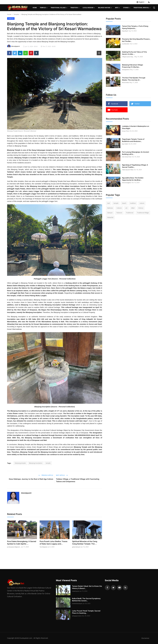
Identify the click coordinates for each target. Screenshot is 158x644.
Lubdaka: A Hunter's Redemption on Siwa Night (136, 127)
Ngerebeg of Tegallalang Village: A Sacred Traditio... (135, 166)
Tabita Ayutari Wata (128, 170)
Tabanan (119, 213)
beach (124, 203)
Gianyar (110, 213)
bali (109, 203)
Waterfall (110, 217)
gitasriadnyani (77, 547)
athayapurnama (77, 616)
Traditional (130, 213)
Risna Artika (126, 82)
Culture (119, 208)
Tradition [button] (75, 8)
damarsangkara (127, 183)
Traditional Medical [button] (142, 8)
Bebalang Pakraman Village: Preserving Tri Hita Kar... (133, 66)
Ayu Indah (125, 144)
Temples (16, 14)
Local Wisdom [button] (89, 8)
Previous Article (46, 475)
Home (35, 8)
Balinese (110, 208)
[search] (154, 8)
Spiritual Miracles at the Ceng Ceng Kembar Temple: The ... (85, 543)
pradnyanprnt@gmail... (14, 547)
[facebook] (107, 588)
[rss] (125, 588)
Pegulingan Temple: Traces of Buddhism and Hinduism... (133, 140)
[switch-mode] (149, 2)
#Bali (133, 208)
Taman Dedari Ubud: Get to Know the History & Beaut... (87, 587)
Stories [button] (127, 8)
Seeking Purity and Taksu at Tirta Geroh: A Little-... (134, 53)
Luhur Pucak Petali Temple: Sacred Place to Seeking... (86, 612)
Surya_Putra (126, 131)
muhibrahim (126, 44)
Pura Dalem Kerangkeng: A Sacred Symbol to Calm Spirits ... (22, 543)
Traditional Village (143, 213)
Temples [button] (44, 8)
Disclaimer (145, 638)
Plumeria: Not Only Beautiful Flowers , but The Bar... (136, 40)
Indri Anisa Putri (127, 157)
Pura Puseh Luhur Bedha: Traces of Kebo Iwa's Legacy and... (54, 543)
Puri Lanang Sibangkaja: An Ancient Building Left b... (136, 153)
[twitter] (113, 588)
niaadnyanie (76, 591)
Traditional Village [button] (59, 8)
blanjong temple (20, 463)
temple (48, 463)
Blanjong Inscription (36, 463)
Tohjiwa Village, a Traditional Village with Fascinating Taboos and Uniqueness (78, 480)
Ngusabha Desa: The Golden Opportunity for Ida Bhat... (133, 179)
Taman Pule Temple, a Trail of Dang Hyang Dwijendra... (135, 27)
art (126, 208)
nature (142, 203)
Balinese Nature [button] (105, 8)
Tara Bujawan (44, 547)
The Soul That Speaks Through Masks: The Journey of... (134, 79)
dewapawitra (126, 70)
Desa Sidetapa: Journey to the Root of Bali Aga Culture (31, 479)
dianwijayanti (26, 493)
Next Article (62, 475)
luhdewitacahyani (78, 603)
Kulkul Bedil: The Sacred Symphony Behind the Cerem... (86, 600)
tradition (133, 203)
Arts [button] (118, 8)
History (141, 208)
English (140, 2)
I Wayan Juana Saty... (129, 57)
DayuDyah (125, 31)
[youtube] (119, 588)
